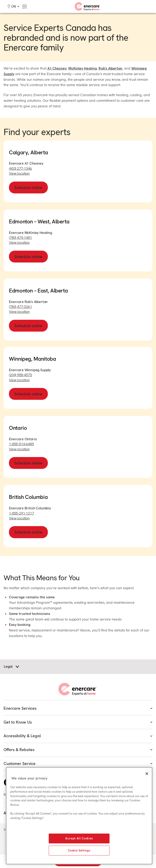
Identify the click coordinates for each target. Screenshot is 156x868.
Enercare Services (78, 708)
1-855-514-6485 (21, 444)
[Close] (147, 774)
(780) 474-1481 (20, 238)
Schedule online (28, 187)
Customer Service (78, 763)
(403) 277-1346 (20, 168)
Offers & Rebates (78, 750)
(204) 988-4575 (20, 375)
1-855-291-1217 (21, 513)
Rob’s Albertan (110, 68)
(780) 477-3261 (20, 307)
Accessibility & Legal (78, 736)
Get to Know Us (78, 722)
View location (19, 173)
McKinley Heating (83, 68)
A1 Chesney (57, 68)
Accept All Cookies (79, 838)
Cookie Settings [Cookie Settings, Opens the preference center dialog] (79, 850)
